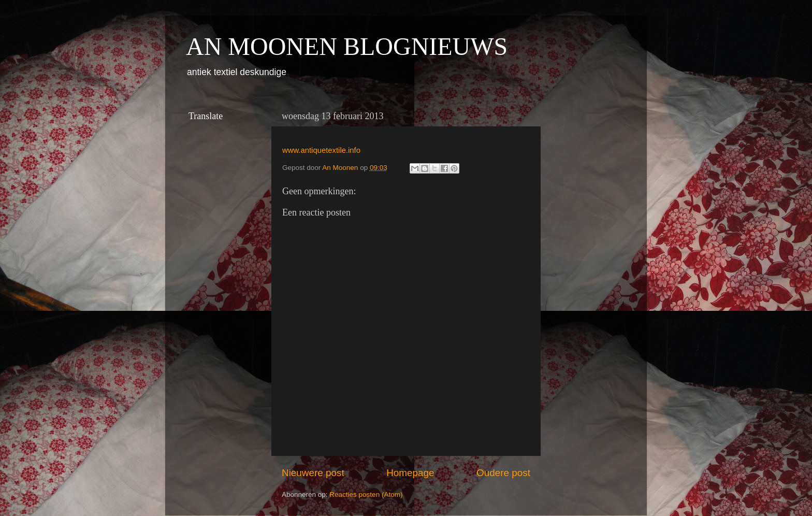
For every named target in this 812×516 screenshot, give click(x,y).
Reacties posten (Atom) (366, 494)
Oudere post (503, 473)
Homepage (410, 473)
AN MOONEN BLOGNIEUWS (347, 46)
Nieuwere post (313, 473)
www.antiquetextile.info (321, 150)
